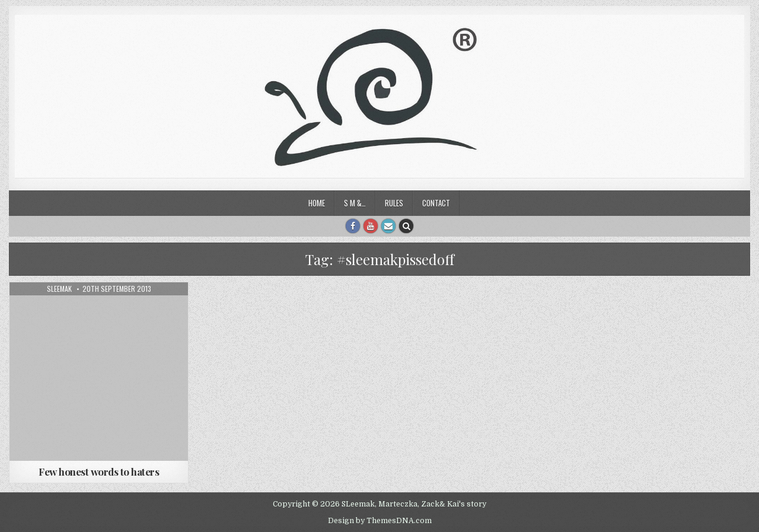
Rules (394, 203)
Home (317, 203)
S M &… (355, 203)
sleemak (59, 289)
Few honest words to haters (99, 472)
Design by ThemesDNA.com (380, 521)
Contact (436, 203)
